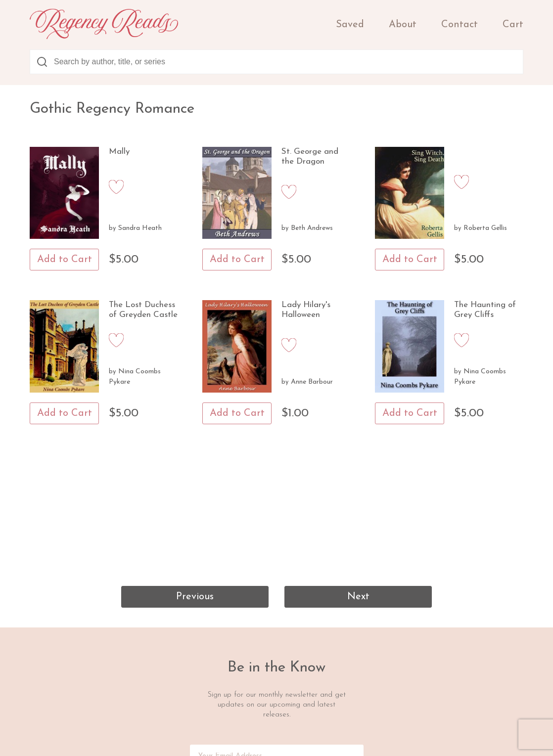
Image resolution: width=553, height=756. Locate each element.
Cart (513, 25)
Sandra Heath (140, 228)
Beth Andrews (312, 228)
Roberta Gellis (485, 228)
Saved (350, 25)
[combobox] (276, 62)
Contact (460, 25)
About (403, 25)
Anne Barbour (312, 382)
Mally (119, 152)
